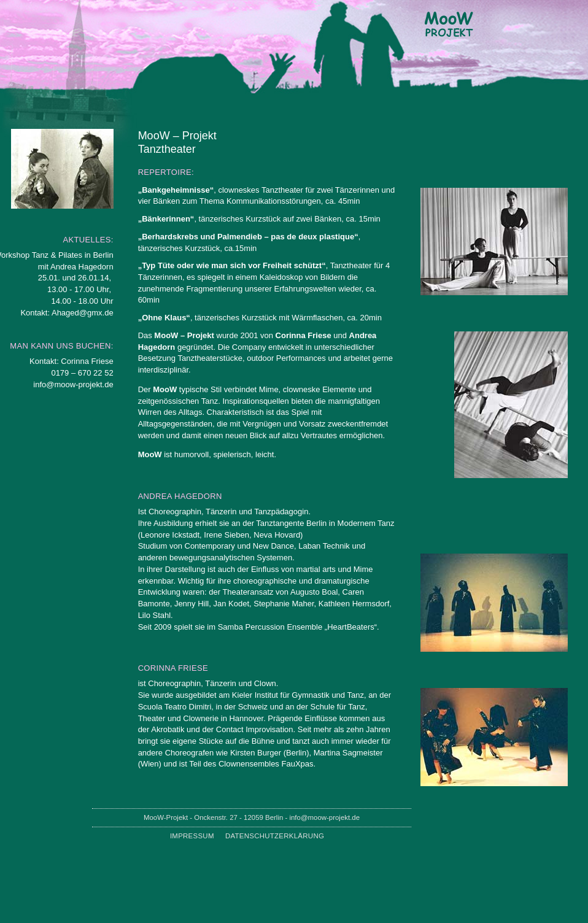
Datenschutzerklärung (275, 836)
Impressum (192, 836)
